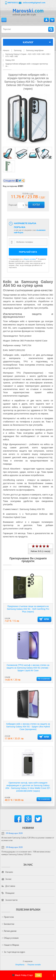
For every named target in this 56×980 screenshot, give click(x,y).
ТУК (38, 975)
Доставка (10, 886)
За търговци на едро (14, 952)
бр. (27, 205)
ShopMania (20, 965)
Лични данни (10, 931)
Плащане (10, 893)
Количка (52, 20)
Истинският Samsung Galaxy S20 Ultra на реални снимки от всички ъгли (28, 839)
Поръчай (13, 205)
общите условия (30, 259)
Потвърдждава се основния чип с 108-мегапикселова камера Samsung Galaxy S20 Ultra (26, 853)
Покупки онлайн (34, 965)
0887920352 (13, 3)
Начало (9, 872)
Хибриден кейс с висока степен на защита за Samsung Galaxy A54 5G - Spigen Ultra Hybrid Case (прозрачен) (28, 727)
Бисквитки (9, 924)
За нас (8, 879)
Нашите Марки (11, 945)
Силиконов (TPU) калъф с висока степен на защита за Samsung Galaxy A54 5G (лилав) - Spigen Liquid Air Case (28, 668)
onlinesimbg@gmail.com (34, 3)
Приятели (9, 917)
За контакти (11, 900)
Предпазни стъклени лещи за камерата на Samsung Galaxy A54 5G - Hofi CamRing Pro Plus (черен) (28, 609)
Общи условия (11, 938)
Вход (46, 20)
